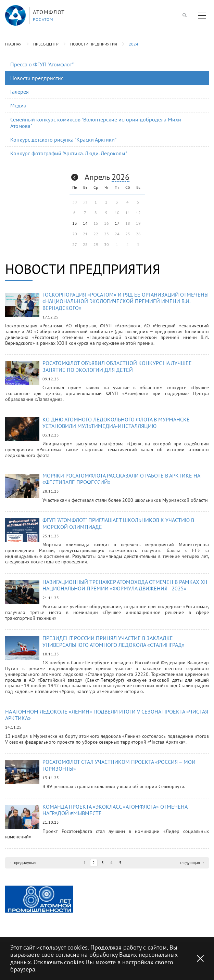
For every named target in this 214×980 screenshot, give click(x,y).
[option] (39, 905)
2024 (134, 44)
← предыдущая (23, 868)
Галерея (20, 92)
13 (75, 223)
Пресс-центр (46, 44)
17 (117, 223)
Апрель (97, 177)
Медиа (18, 105)
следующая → (192, 868)
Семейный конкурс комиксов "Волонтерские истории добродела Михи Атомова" (96, 123)
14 (85, 223)
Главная (13, 44)
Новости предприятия (94, 44)
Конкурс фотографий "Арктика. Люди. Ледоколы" (69, 153)
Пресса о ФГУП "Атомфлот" (42, 64)
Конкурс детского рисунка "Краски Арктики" (63, 140)
